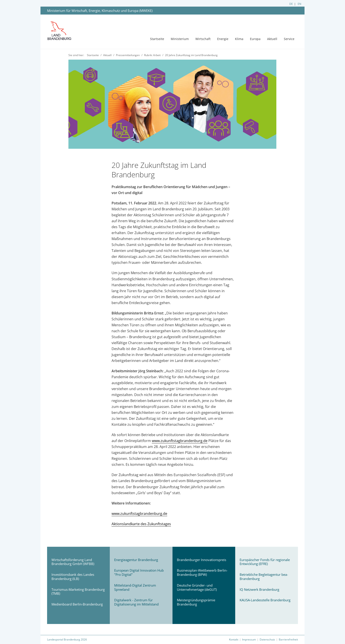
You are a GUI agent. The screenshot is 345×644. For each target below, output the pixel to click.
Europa (255, 39)
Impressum (249, 639)
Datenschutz (267, 639)
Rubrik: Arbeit (152, 55)
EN (299, 4)
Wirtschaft (203, 39)
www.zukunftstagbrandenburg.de (180, 441)
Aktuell (272, 39)
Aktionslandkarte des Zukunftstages (141, 524)
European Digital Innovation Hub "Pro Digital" (139, 572)
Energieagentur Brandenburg (136, 560)
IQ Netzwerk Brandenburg (259, 589)
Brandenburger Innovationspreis (202, 560)
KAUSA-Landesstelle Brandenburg (265, 600)
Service (289, 39)
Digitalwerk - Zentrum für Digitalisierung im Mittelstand (136, 602)
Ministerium (180, 39)
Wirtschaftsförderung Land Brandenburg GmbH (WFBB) (73, 562)
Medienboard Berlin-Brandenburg (77, 604)
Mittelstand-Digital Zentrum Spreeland (135, 587)
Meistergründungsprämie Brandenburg (196, 602)
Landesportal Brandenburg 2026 (67, 639)
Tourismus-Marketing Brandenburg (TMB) (78, 592)
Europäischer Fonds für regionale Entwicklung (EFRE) (265, 562)
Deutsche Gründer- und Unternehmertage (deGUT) (197, 587)
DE (291, 4)
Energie (223, 39)
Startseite (157, 39)
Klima (239, 39)
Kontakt (234, 639)
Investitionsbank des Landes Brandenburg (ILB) (73, 577)
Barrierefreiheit (288, 639)
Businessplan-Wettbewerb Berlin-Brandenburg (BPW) (202, 572)
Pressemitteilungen (128, 55)
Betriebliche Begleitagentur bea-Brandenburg (264, 577)
